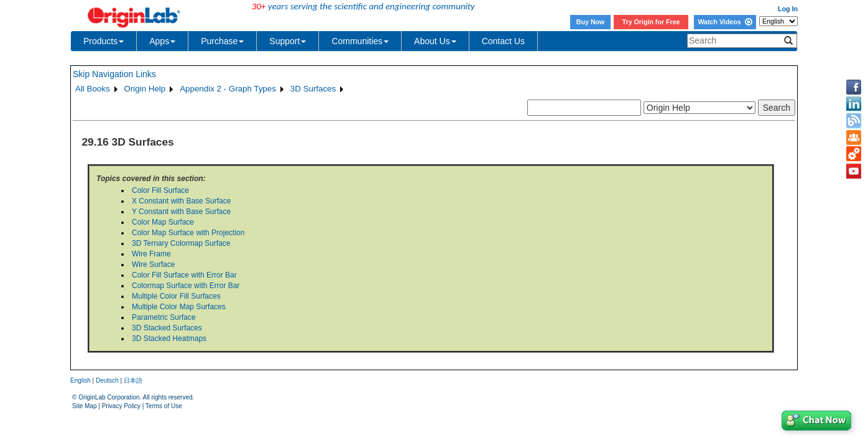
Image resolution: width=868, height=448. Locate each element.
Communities (360, 41)
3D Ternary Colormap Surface (181, 243)
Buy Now (591, 22)
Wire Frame (151, 254)
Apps (162, 41)
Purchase (222, 41)
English (81, 380)
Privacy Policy (121, 406)
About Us (435, 41)
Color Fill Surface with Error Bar (184, 275)
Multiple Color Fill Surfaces (176, 296)
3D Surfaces (313, 89)
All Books (93, 89)
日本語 (133, 380)
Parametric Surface (164, 317)
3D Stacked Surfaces (167, 328)
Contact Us (503, 41)
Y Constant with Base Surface (181, 212)
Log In (788, 9)
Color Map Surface (163, 222)
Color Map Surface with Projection (188, 233)
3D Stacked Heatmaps (169, 338)
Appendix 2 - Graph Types (228, 89)
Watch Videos (725, 22)
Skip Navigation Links (114, 74)
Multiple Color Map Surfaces (179, 307)
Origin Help (145, 89)
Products (104, 41)
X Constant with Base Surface (181, 201)
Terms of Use (164, 406)
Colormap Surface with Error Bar (186, 286)
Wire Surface (153, 264)
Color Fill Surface (160, 190)
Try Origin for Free (651, 22)
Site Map (84, 406)
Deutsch (107, 380)
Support (288, 41)
